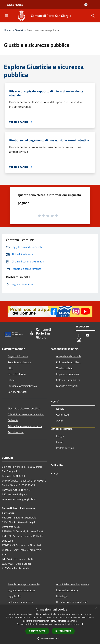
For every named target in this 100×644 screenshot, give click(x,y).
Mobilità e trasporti (67, 386)
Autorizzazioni (16, 432)
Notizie (60, 409)
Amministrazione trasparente (73, 584)
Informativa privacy (67, 590)
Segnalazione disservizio (21, 590)
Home (7, 30)
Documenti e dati (17, 392)
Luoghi (60, 436)
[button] (50, 638)
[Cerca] (93, 16)
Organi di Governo (18, 356)
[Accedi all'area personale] (86, 5)
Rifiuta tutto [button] (63, 631)
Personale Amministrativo (22, 386)
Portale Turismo (65, 448)
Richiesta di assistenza (20, 602)
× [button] (96, 608)
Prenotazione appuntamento (24, 584)
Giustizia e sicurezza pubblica (24, 408)
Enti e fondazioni (17, 374)
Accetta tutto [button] (37, 631)
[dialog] (50, 624)
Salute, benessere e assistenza (25, 426)
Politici (11, 380)
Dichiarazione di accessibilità (72, 602)
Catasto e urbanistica (68, 380)
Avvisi (60, 420)
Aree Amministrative (19, 362)
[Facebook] (79, 335)
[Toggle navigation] (7, 16)
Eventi (60, 442)
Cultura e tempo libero (69, 362)
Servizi (19, 30)
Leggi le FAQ (14, 596)
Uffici (10, 368)
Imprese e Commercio (68, 374)
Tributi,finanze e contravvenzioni (26, 414)
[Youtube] (87, 335)
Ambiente (13, 420)
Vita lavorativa (64, 368)
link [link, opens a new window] (82, 624)
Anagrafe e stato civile (69, 356)
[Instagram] (79, 340)
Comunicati (63, 415)
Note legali (62, 596)
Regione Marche (14, 5)
